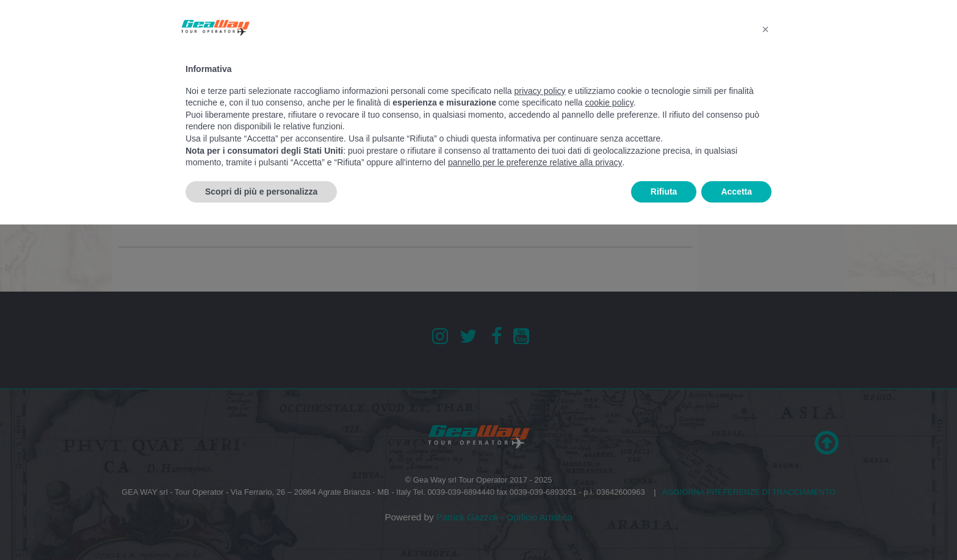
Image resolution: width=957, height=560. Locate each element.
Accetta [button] (736, 192)
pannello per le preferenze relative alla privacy (535, 162)
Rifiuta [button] (664, 192)
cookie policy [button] (609, 102)
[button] (765, 29)
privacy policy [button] (540, 91)
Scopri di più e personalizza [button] (261, 192)
